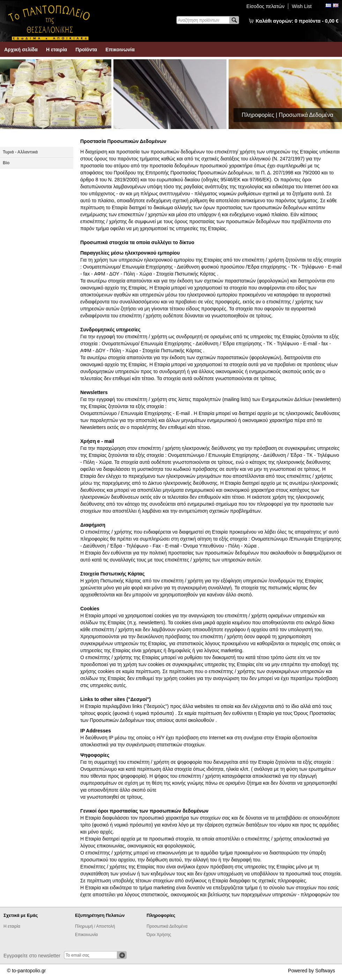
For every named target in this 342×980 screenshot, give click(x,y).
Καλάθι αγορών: (297, 21)
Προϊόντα (86, 50)
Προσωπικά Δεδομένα (167, 926)
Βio (6, 163)
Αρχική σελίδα (21, 50)
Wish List (302, 6)
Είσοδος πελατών (265, 6)
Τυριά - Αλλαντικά (20, 152)
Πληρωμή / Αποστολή (95, 926)
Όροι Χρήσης (159, 935)
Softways (325, 971)
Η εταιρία (57, 50)
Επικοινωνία (120, 50)
